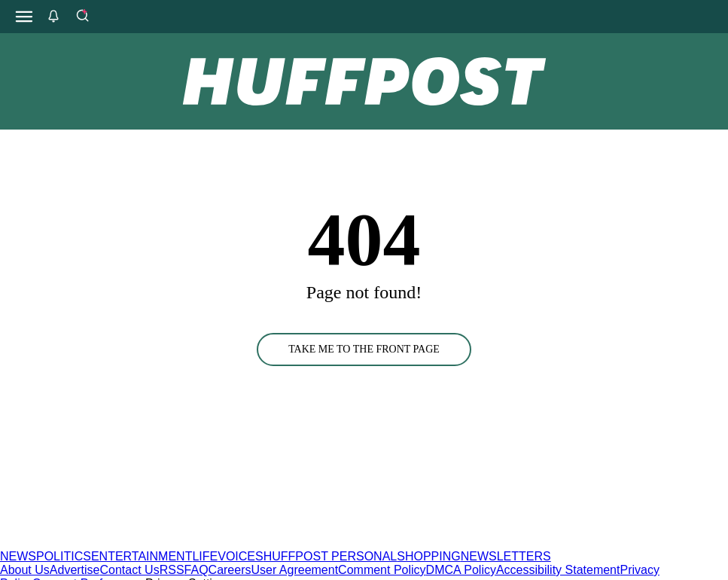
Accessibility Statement (558, 570)
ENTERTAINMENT (142, 556)
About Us (25, 570)
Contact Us (130, 570)
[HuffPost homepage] (194, 543)
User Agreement (294, 570)
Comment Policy (382, 570)
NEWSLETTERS (506, 556)
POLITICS (64, 556)
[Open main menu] (24, 17)
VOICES (240, 556)
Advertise (75, 570)
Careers (230, 570)
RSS (172, 570)
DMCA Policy (461, 570)
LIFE (205, 556)
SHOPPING (428, 556)
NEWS (18, 556)
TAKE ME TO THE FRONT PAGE (364, 349)
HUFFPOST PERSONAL (330, 556)
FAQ (196, 570)
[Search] (82, 17)
